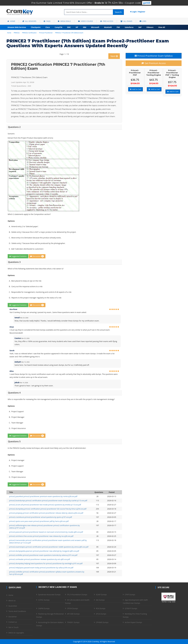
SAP (140, 27)
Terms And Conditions (17, 611)
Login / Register (138, 12)
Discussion (37, 256)
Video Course (86, 21)
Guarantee (13, 606)
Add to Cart (136, 89)
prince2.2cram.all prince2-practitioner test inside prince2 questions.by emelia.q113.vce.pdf (45, 505)
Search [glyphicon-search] (118, 12)
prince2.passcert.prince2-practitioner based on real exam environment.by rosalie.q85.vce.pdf (46, 532)
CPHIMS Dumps (102, 622)
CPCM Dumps (73, 608)
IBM (85, 27)
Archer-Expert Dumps (133, 622)
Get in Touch (13, 627)
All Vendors (29, 21)
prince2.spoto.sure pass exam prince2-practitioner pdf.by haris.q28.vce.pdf (39, 521)
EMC (69, 27)
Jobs (143, 21)
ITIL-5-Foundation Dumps (77, 595)
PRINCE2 (17, 33)
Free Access (107, 21)
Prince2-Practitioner (46, 33)
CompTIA (59, 27)
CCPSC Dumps (44, 600)
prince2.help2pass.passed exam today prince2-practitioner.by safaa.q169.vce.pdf (41, 568)
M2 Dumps (100, 600)
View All (162, 27)
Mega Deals (64, 21)
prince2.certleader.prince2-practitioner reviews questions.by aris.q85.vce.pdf (40, 559)
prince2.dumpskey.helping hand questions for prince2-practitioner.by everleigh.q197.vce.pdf (46, 563)
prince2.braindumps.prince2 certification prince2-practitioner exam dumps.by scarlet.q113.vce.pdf (48, 501)
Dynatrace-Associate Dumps (49, 595)
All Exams (126, 21)
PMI (118, 27)
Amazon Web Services (17, 27)
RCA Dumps (101, 608)
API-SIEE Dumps (73, 614)
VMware (150, 27)
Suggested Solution (18, 256)
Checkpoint (36, 27)
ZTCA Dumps (101, 614)
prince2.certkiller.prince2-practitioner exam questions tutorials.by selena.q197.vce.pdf (43, 555)
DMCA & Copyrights (16, 633)
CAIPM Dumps (44, 608)
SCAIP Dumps (101, 595)
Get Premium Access (154, 63)
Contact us (13, 622)
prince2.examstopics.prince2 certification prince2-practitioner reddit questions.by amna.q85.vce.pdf (49, 547)
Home (11, 21)
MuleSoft (108, 27)
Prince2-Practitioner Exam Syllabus (154, 56)
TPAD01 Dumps (73, 622)
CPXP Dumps (130, 595)
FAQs (47, 21)
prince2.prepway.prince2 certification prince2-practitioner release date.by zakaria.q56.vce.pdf (46, 513)
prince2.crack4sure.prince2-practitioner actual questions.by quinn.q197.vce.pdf (41, 517)
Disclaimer (13, 617)
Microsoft (95, 27)
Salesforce (129, 27)
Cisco (48, 27)
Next (114, 56)
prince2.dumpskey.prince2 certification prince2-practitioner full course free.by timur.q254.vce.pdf (48, 509)
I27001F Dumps (131, 608)
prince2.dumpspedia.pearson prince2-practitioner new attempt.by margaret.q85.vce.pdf (44, 551)
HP (77, 27)
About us (12, 601)
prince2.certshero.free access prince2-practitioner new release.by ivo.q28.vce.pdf (41, 536)
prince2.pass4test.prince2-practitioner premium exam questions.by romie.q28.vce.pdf (43, 496)
